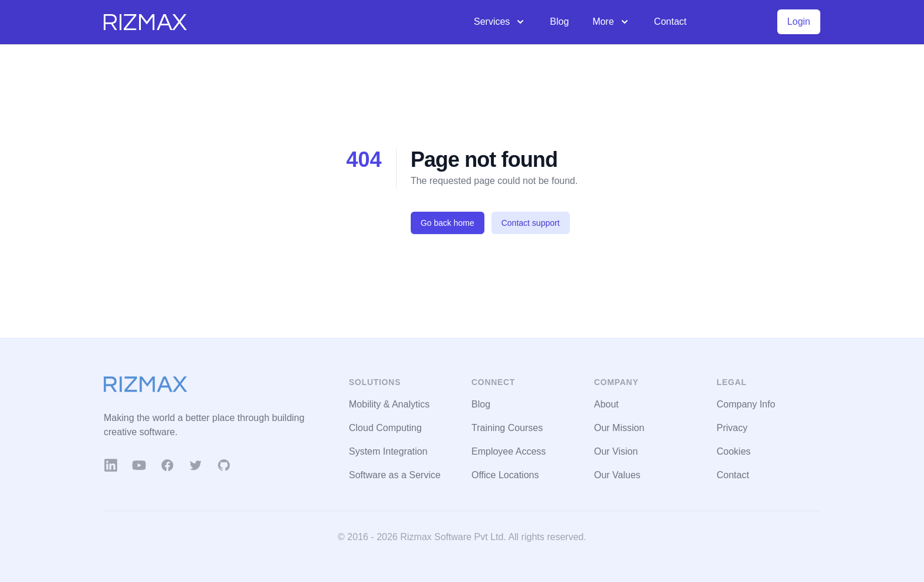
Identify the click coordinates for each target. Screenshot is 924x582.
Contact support (531, 223)
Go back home (448, 223)
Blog (559, 22)
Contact (670, 22)
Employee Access (509, 451)
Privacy (732, 428)
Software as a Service (395, 475)
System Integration (388, 451)
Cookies (734, 451)
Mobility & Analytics (389, 404)
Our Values (617, 475)
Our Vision (616, 451)
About (606, 404)
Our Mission (619, 428)
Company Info (746, 404)
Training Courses (507, 428)
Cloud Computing (385, 428)
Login (799, 22)
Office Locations (505, 475)
